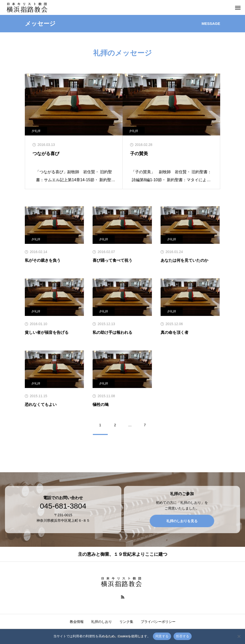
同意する (162, 636)
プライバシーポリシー (158, 622)
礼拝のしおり (102, 622)
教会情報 (77, 622)
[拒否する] (239, 636)
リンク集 (126, 622)
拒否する (183, 636)
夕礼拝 (36, 131)
